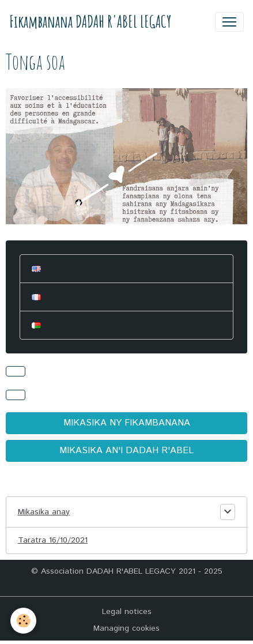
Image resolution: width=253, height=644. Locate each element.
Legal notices (127, 612)
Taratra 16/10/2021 (53, 540)
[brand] (90, 22)
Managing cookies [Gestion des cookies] (126, 628)
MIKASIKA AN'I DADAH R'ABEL (126, 451)
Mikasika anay (44, 512)
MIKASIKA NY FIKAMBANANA (127, 423)
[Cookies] (23, 621)
